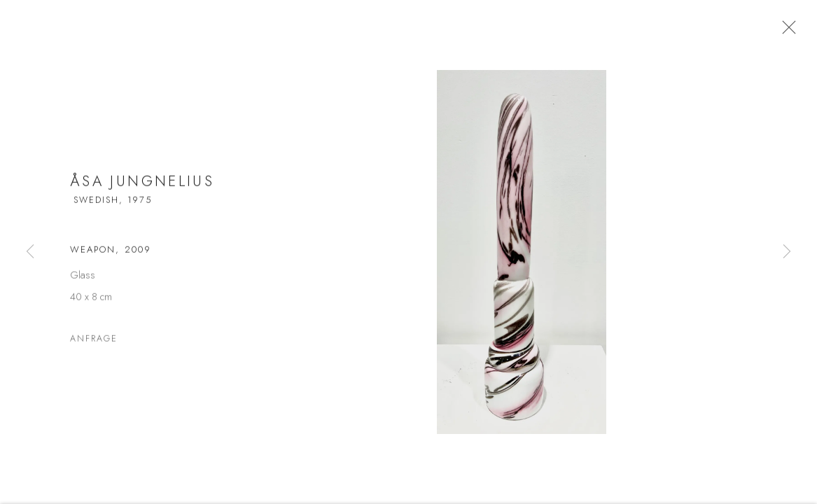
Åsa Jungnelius (142, 186)
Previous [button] (30, 252)
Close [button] (789, 31)
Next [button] (787, 252)
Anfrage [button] (94, 344)
